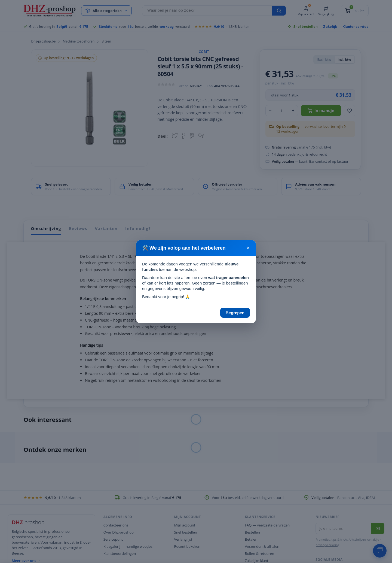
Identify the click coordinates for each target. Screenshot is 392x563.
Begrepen (235, 313)
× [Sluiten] (248, 248)
